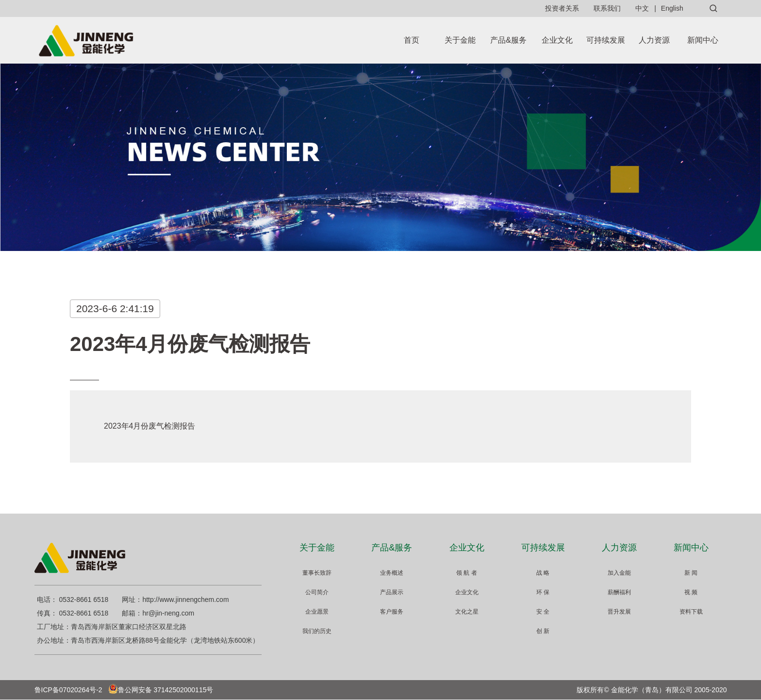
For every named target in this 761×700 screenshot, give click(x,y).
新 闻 (691, 573)
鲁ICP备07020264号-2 (68, 690)
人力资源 (654, 40)
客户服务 (392, 612)
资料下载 (691, 612)
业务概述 (392, 573)
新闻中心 (703, 40)
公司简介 (317, 592)
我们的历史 (317, 631)
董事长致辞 (317, 573)
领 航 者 (467, 573)
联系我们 (607, 8)
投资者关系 (562, 8)
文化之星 (467, 612)
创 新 (543, 631)
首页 (412, 40)
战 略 (543, 573)
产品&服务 (508, 40)
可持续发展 (606, 40)
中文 (642, 8)
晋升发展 (619, 612)
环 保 (543, 592)
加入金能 (619, 573)
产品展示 (392, 592)
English (672, 8)
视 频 (691, 592)
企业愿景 (317, 612)
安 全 (543, 612)
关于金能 (460, 40)
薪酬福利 (619, 592)
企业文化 (557, 40)
